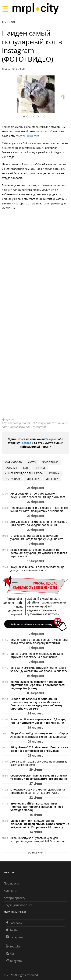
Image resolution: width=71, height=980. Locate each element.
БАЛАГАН (11, 468)
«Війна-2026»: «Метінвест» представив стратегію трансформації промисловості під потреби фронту (38, 685)
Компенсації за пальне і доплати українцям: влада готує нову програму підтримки (39, 641)
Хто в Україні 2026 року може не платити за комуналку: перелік (39, 763)
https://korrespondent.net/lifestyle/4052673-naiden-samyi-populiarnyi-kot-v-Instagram (35, 425)
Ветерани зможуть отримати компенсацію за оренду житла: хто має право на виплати (39, 669)
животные (50, 462)
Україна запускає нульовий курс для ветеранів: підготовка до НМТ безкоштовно (39, 839)
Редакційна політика (18, 905)
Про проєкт (12, 883)
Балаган (8, 22)
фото (32, 462)
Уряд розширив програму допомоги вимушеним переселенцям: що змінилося (38, 495)
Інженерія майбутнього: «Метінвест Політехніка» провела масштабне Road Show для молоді (37, 807)
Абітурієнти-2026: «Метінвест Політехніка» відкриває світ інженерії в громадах (39, 749)
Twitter (12, 930)
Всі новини (35, 853)
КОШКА (54, 473)
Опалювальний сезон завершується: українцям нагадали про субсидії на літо (37, 537)
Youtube (13, 946)
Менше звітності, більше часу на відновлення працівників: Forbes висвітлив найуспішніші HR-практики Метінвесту (40, 824)
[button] (65, 95)
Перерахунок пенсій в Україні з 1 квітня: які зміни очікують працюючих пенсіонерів (39, 509)
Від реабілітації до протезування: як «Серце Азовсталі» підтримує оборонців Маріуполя (39, 735)
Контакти (10, 891)
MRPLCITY (33, 479)
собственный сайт (27, 136)
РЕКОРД (40, 468)
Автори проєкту (15, 898)
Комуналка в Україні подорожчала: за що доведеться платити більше (37, 568)
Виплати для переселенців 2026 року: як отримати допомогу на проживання (37, 655)
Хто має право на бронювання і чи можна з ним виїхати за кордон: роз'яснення (39, 523)
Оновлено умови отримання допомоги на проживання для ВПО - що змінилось (38, 791)
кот (26, 468)
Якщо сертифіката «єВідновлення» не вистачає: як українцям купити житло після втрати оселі (39, 553)
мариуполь (13, 462)
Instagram (42, 131)
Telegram (51, 439)
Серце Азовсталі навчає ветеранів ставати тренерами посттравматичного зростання (39, 777)
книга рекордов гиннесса (24, 473)
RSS (10, 954)
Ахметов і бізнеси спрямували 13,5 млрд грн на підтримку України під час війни (38, 721)
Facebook (27, 443)
